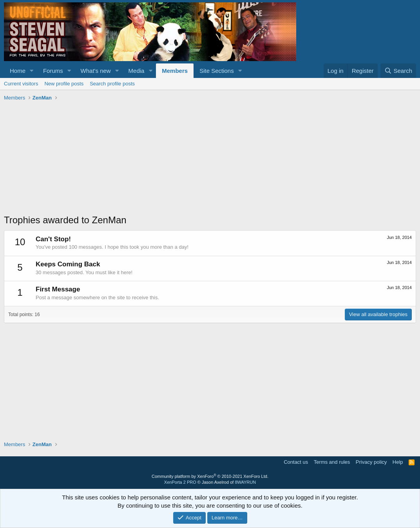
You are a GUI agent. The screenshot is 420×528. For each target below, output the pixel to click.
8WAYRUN (245, 482)
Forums (53, 71)
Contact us (296, 462)
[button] (32, 71)
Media (137, 71)
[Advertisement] (210, 159)
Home (18, 71)
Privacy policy (371, 462)
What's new (96, 71)
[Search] (398, 71)
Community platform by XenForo (210, 476)
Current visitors (21, 84)
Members (175, 71)
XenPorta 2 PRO (180, 482)
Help (398, 462)
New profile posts (64, 84)
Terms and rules (332, 462)
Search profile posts (112, 84)
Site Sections (217, 71)
